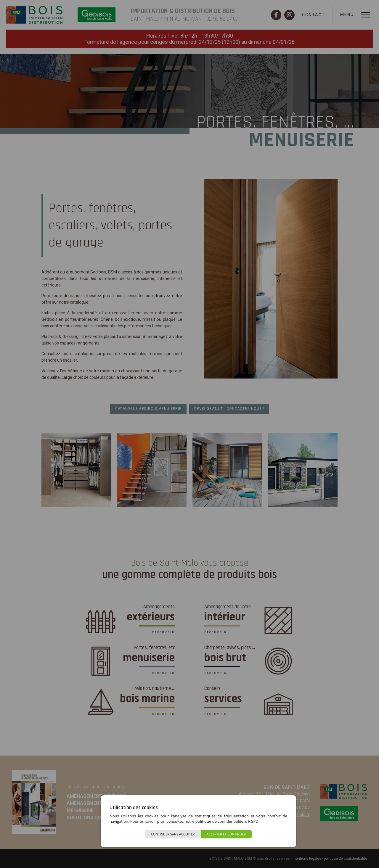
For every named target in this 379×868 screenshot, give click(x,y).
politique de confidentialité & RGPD (227, 821)
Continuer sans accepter (173, 834)
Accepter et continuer (226, 834)
